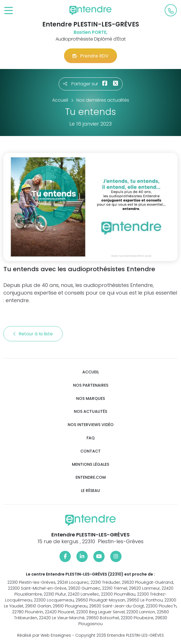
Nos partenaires (91, 385)
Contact (90, 451)
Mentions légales (90, 464)
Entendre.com (91, 477)
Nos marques (90, 399)
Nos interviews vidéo (91, 425)
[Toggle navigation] (9, 11)
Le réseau (90, 491)
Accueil (91, 372)
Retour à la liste (33, 334)
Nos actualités (90, 412)
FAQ (91, 438)
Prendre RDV (90, 56)
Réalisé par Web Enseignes (44, 635)
